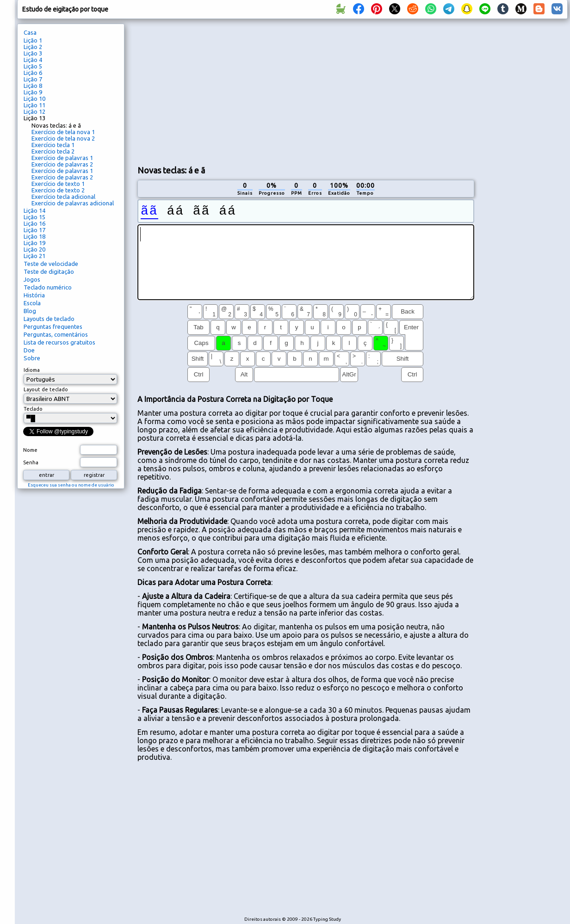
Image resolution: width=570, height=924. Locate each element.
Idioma (32, 370)
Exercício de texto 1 (58, 184)
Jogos (32, 279)
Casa (30, 32)
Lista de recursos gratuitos (59, 342)
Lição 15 (34, 217)
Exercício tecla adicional (63, 197)
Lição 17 (34, 230)
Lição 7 (33, 79)
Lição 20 (34, 249)
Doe (29, 350)
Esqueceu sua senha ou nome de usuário (71, 485)
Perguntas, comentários (56, 334)
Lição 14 (34, 210)
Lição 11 (34, 105)
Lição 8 (33, 86)
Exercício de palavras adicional (73, 203)
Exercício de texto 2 (58, 190)
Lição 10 (34, 99)
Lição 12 (34, 111)
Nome (30, 450)
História (34, 295)
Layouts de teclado (49, 319)
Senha (31, 462)
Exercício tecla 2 (53, 151)
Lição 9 (33, 92)
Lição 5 (33, 66)
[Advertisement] (246, 91)
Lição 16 (34, 223)
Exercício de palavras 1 (62, 158)
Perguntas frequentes (53, 326)
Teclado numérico (48, 287)
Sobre (32, 358)
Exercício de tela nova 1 (63, 132)
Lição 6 (33, 73)
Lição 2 (33, 47)
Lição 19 (34, 243)
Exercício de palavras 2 (62, 164)
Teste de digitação (49, 271)
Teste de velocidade (51, 264)
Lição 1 (33, 40)
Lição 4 (33, 60)
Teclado (33, 409)
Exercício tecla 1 (53, 145)
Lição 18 (34, 236)
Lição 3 (33, 53)
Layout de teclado (46, 389)
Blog (30, 311)
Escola (32, 303)
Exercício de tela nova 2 (63, 138)
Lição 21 (34, 256)
